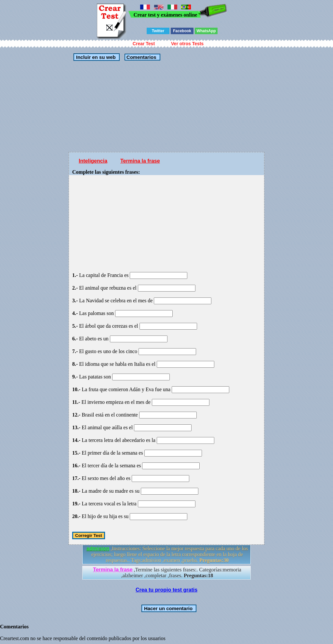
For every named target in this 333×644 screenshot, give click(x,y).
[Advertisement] (166, 106)
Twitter (158, 31)
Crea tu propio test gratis (166, 590)
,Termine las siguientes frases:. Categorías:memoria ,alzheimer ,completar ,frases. (167, 573)
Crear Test (144, 44)
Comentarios (141, 57)
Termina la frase (140, 161)
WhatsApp (206, 31)
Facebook (182, 31)
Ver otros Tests (187, 44)
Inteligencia (93, 161)
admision (98, 548)
